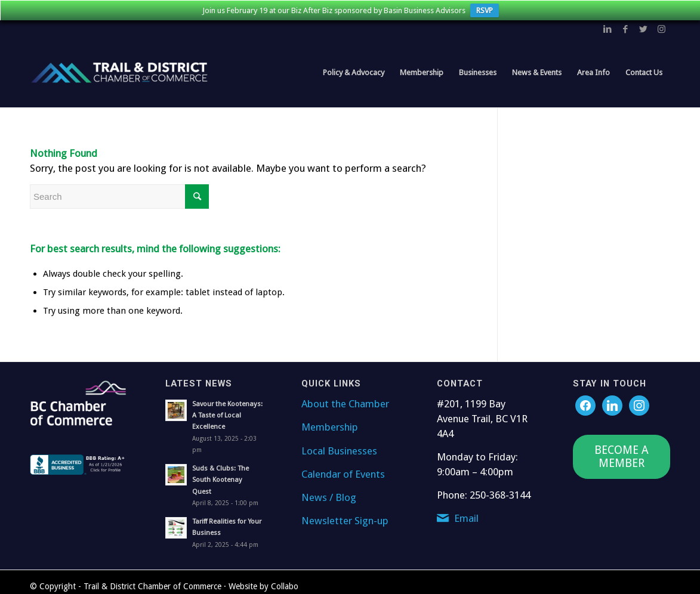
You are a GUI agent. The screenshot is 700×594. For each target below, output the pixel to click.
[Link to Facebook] (625, 29)
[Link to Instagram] (661, 29)
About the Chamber (345, 404)
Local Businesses (339, 451)
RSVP (485, 10)
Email (466, 518)
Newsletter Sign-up (345, 521)
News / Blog (329, 497)
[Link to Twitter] (643, 29)
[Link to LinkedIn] (608, 29)
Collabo (285, 586)
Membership (330, 427)
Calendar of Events (343, 474)
